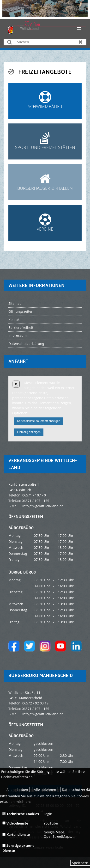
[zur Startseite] (47, 27)
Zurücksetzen (81, 42)
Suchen (9, 42)
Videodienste (15, 823)
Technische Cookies (21, 814)
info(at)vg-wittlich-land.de (43, 506)
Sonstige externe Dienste (18, 848)
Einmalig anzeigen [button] (29, 432)
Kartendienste (16, 834)
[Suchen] (45, 42)
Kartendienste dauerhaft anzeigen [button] (39, 421)
